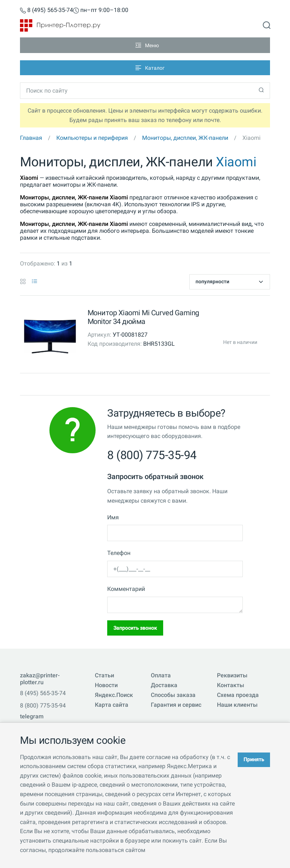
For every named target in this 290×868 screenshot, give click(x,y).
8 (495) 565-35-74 (47, 10)
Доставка (164, 685)
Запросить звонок (135, 628)
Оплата (161, 675)
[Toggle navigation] (145, 45)
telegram (32, 716)
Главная (31, 138)
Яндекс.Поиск (114, 695)
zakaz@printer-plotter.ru (40, 679)
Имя (113, 517)
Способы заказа (173, 695)
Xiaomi (236, 162)
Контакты (231, 685)
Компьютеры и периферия (92, 138)
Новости (106, 685)
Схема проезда (238, 695)
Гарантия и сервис (176, 705)
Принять (254, 759)
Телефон (119, 553)
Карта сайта (112, 705)
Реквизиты (232, 675)
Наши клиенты (237, 705)
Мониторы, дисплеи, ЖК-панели (185, 138)
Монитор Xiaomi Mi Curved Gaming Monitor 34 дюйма (143, 317)
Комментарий (126, 589)
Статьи (104, 675)
